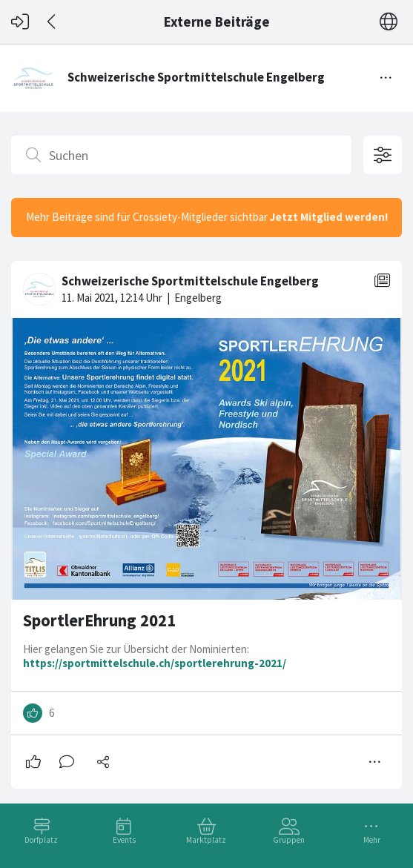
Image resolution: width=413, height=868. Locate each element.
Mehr (372, 840)
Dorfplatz (41, 840)
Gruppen (289, 840)
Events (124, 840)
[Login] (20, 22)
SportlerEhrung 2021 (99, 620)
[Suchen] (181, 155)
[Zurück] (52, 22)
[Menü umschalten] (386, 78)
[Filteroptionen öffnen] (383, 155)
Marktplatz (206, 840)
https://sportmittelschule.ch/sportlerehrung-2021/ (155, 663)
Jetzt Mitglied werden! (329, 217)
